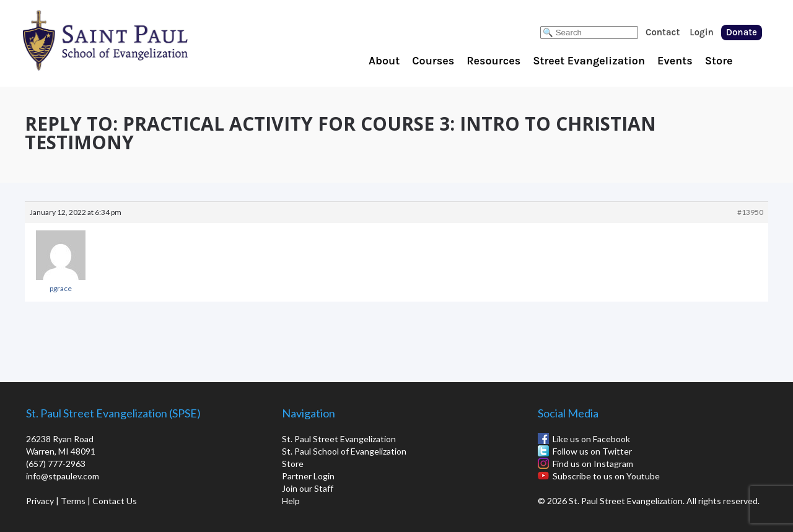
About (384, 61)
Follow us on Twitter (592, 451)
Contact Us (115, 501)
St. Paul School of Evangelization (130, 40)
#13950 (750, 212)
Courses (433, 61)
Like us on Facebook (591, 439)
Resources (493, 61)
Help (291, 501)
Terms (73, 501)
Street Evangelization (589, 61)
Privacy (40, 501)
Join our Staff (308, 488)
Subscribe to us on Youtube (606, 476)
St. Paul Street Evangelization (339, 439)
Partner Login (308, 476)
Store (719, 61)
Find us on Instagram (593, 464)
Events (675, 61)
